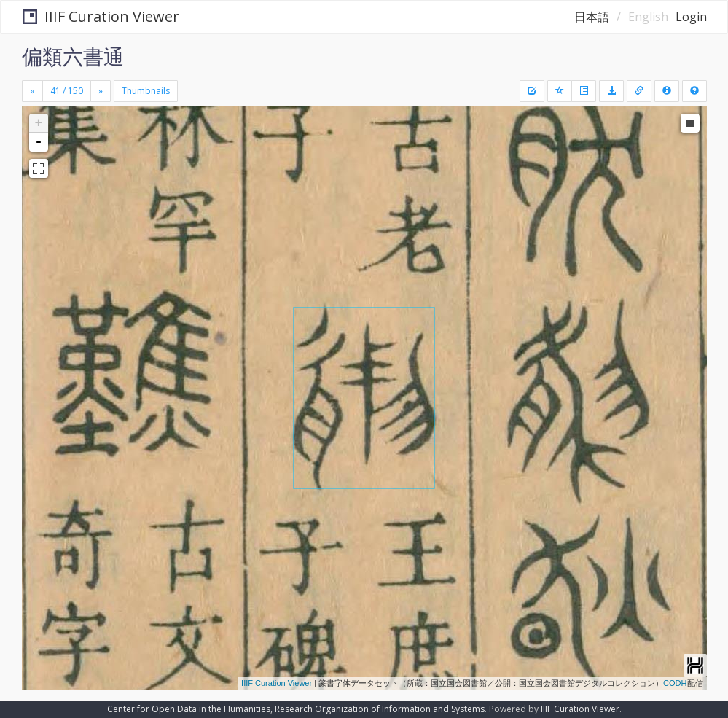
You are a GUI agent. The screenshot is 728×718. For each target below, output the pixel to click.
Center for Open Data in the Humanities (189, 709)
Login (691, 17)
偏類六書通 (73, 56)
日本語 (592, 17)
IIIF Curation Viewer (101, 16)
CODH (675, 683)
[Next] (101, 91)
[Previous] (32, 91)
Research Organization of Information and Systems (380, 709)
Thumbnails (146, 91)
